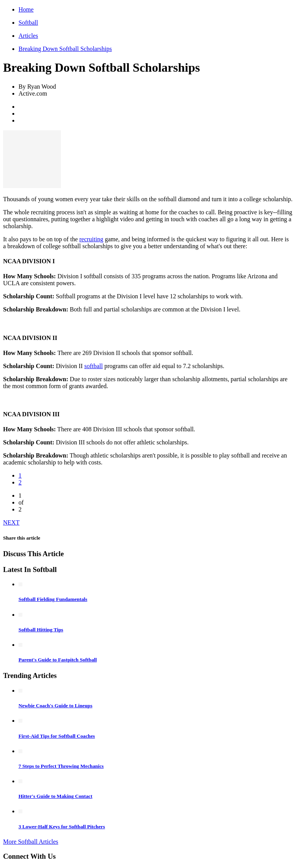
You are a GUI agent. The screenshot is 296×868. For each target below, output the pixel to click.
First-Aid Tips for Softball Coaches (57, 736)
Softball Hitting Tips (41, 630)
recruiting (91, 239)
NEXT (11, 522)
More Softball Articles (31, 842)
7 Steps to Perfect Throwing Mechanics (61, 766)
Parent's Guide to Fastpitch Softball (58, 660)
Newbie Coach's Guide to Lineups (55, 706)
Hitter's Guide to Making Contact (55, 796)
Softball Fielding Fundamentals (53, 599)
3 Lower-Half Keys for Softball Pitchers (62, 827)
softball (94, 366)
